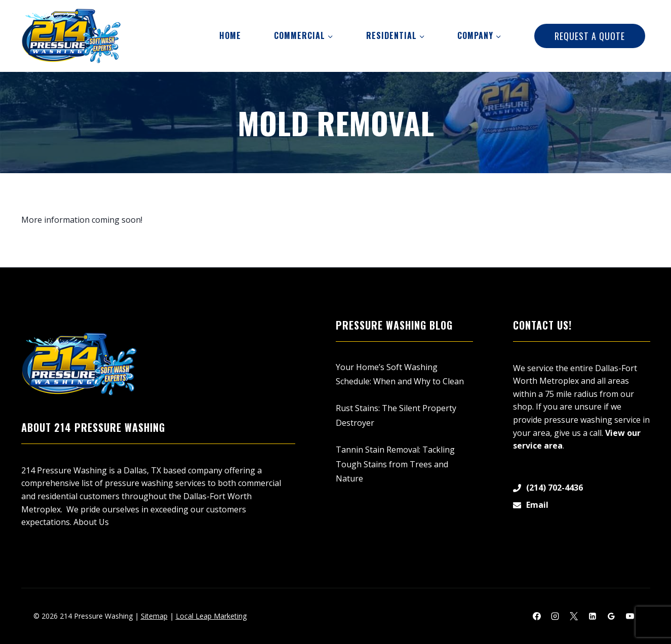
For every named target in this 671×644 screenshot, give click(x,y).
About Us (91, 522)
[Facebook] (537, 616)
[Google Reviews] (611, 616)
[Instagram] (555, 616)
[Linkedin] (593, 616)
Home (230, 35)
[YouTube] (630, 616)
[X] (574, 616)
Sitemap (154, 616)
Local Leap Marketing (211, 616)
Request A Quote (590, 36)
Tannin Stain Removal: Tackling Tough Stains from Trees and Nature (395, 464)
